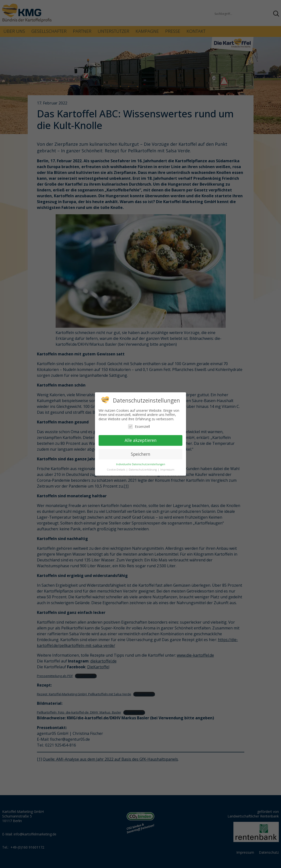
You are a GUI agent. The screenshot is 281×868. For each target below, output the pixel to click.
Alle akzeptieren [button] (141, 440)
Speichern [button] (141, 454)
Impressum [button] (167, 470)
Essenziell (139, 426)
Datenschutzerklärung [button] (143, 470)
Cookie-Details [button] (116, 470)
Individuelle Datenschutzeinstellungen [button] (141, 464)
